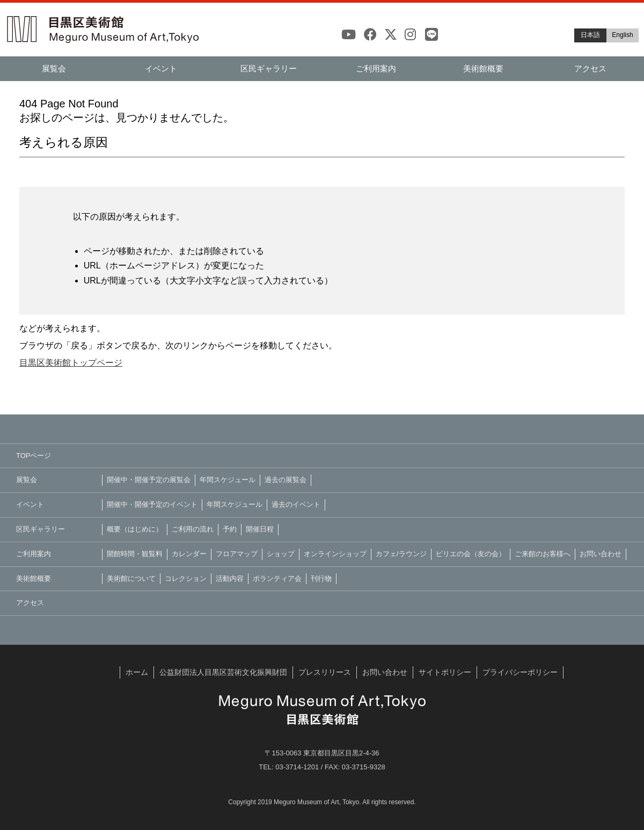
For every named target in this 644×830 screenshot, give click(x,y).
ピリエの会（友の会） (471, 554)
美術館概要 (483, 68)
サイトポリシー (445, 672)
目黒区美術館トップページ (71, 363)
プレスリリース (325, 672)
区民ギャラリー (269, 68)
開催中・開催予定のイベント (152, 504)
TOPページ (34, 456)
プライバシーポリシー (520, 672)
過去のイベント (296, 504)
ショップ (281, 554)
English (622, 35)
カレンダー (189, 554)
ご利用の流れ (193, 529)
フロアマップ (237, 554)
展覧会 (54, 68)
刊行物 (321, 578)
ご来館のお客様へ (543, 554)
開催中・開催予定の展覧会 (149, 480)
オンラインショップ (335, 554)
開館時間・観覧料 (135, 554)
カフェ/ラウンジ (401, 554)
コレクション (186, 578)
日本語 (590, 35)
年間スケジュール (228, 480)
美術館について (131, 578)
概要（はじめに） (135, 529)
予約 (230, 529)
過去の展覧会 (286, 480)
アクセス (590, 68)
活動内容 (230, 578)
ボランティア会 (277, 578)
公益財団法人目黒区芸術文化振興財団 (223, 672)
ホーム (137, 672)
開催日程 (260, 529)
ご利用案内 (376, 68)
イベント (161, 68)
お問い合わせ (601, 554)
